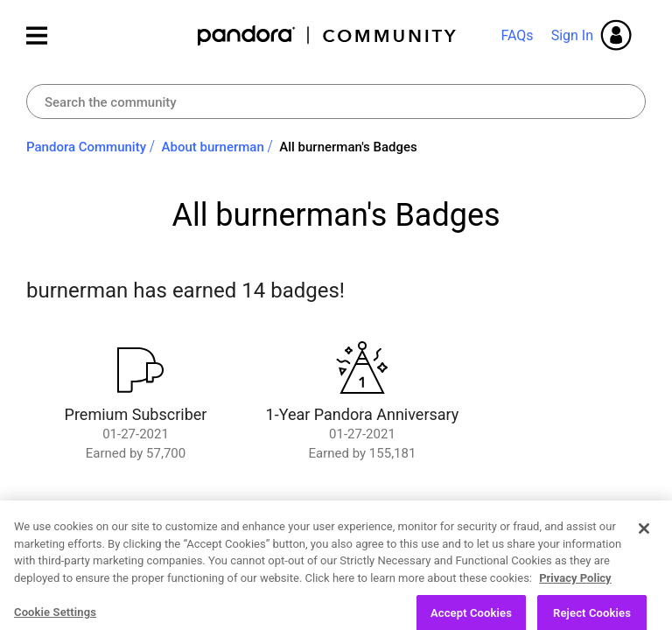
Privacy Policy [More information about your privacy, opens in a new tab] (575, 612)
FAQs (517, 35)
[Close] (644, 563)
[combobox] (336, 101)
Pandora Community (328, 35)
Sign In (572, 35)
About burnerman (213, 147)
